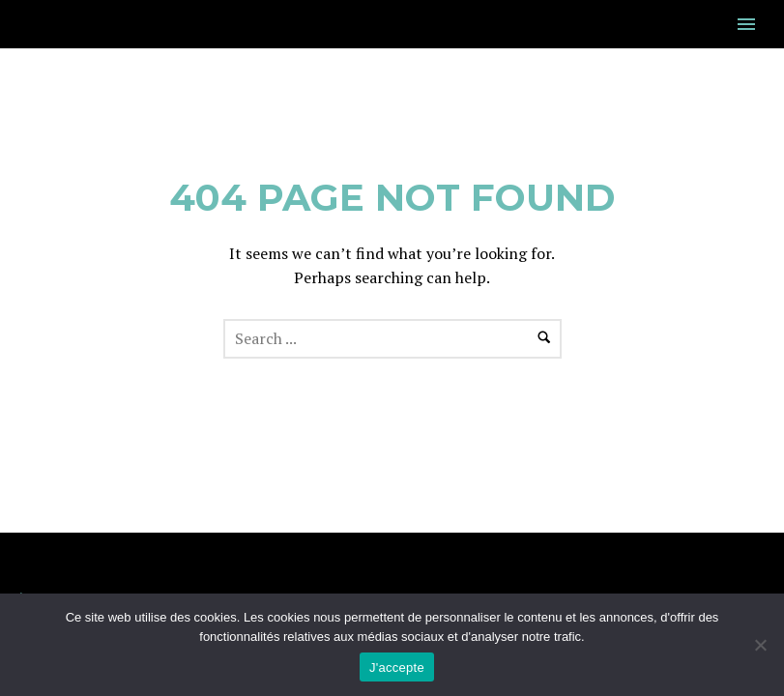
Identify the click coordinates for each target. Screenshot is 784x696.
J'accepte (397, 667)
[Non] (760, 645)
